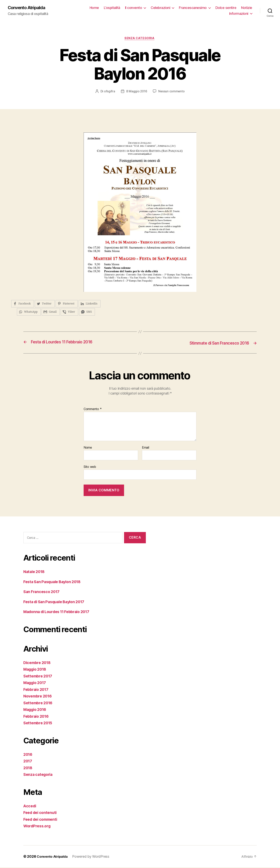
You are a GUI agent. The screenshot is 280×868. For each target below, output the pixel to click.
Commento (93, 410)
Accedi (30, 806)
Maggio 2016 (36, 710)
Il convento (149, 8)
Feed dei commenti (42, 820)
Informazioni (239, 14)
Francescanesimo (209, 8)
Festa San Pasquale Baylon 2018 (55, 582)
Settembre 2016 (39, 703)
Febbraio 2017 (37, 690)
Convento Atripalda (28, 8)
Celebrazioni (176, 8)
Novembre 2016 (39, 697)
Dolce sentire (242, 8)
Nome (88, 448)
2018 (28, 768)
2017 (28, 762)
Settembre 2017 (39, 677)
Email (146, 448)
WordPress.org (38, 827)
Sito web (90, 467)
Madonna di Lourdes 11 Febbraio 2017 (60, 612)
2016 (28, 755)
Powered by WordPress (93, 857)
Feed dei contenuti (41, 813)
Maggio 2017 (36, 683)
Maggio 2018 (36, 670)
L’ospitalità (128, 8)
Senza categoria (140, 39)
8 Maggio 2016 (136, 92)
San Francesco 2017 (43, 592)
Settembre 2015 (39, 724)
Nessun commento (172, 92)
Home (110, 8)
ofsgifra (109, 92)
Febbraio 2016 (37, 717)
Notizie (219, 14)
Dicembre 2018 (38, 663)
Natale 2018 (35, 572)
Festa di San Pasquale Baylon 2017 (57, 602)
